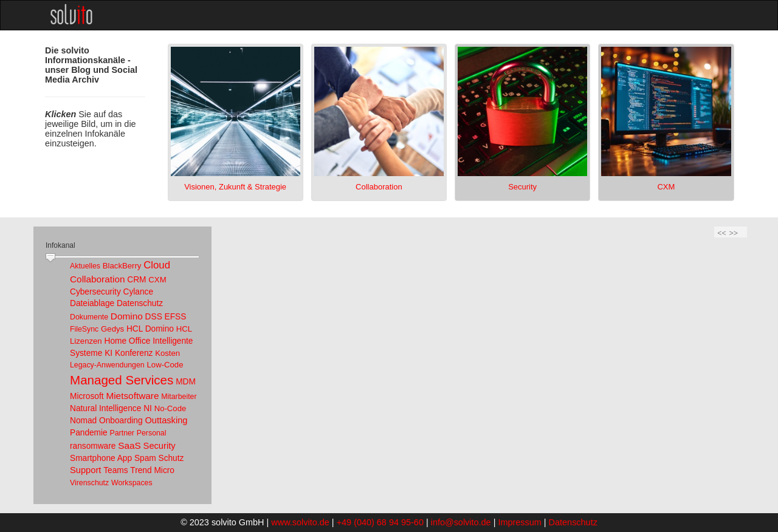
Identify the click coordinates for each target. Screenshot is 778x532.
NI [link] (148, 408)
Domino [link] (127, 316)
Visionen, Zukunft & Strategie (235, 187)
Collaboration (379, 187)
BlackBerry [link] (122, 266)
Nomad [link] (83, 421)
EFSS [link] (176, 317)
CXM (666, 187)
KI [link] (108, 353)
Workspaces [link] (132, 483)
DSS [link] (154, 317)
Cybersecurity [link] (95, 292)
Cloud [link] (157, 265)
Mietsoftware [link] (132, 396)
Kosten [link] (167, 353)
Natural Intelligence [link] (105, 408)
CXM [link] (157, 280)
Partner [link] (122, 433)
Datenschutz (573, 522)
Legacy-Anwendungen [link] (107, 365)
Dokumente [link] (89, 317)
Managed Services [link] (122, 380)
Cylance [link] (139, 292)
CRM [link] (136, 280)
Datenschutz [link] (140, 303)
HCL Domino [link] (150, 329)
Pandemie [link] (89, 433)
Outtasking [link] (166, 420)
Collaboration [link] (98, 279)
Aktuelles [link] (85, 266)
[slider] (50, 258)
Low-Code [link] (165, 365)
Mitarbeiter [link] (179, 397)
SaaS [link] (129, 445)
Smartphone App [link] (101, 458)
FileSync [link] (84, 329)
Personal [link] (152, 433)
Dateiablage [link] (92, 303)
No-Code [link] (170, 408)
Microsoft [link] (87, 396)
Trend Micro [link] (152, 470)
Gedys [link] (112, 329)
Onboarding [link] (121, 421)
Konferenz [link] (134, 353)
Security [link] (160, 446)
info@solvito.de (461, 522)
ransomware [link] (93, 446)
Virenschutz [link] (89, 483)
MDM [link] (186, 382)
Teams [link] (115, 470)
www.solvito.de (300, 522)
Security (522, 187)
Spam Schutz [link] (159, 458)
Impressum (519, 522)
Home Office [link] (127, 341)
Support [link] (85, 470)
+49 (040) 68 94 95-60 (380, 522)
